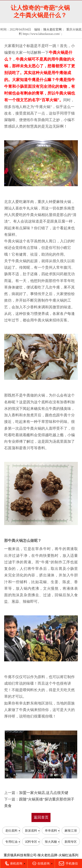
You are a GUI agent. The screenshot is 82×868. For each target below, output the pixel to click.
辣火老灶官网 (52, 30)
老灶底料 (11, 831)
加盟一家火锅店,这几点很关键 (44, 793)
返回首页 (41, 817)
